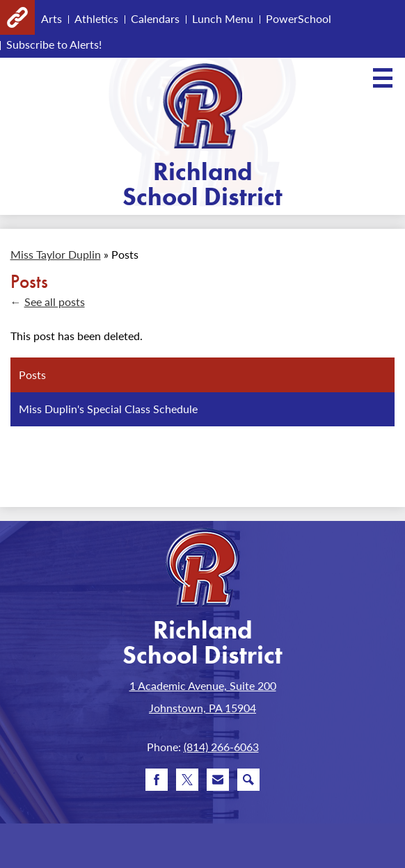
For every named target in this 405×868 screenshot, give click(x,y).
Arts (51, 18)
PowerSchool (299, 18)
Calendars (155, 18)
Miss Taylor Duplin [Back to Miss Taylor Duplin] (56, 254)
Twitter (187, 782)
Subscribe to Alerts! (54, 44)
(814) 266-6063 (221, 747)
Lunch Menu (223, 18)
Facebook (157, 782)
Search (248, 782)
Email (218, 782)
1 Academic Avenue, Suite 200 (203, 685)
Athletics (96, 18)
